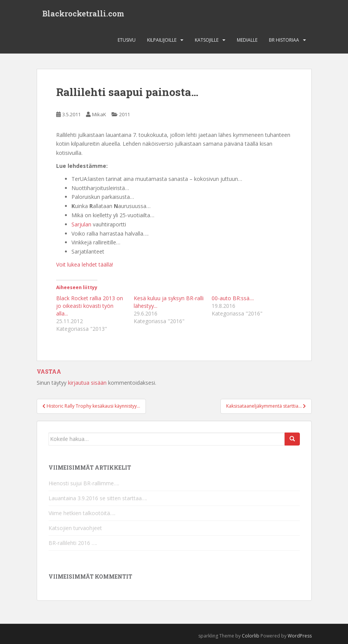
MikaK (99, 114)
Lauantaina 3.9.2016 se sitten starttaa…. (98, 498)
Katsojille (207, 40)
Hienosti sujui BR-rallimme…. (84, 483)
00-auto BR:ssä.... (233, 298)
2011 (125, 114)
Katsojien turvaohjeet (75, 528)
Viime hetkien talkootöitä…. (82, 513)
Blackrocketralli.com (83, 13)
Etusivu (127, 40)
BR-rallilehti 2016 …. (73, 543)
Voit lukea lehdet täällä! (85, 264)
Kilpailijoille (162, 40)
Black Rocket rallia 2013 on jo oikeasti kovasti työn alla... (90, 306)
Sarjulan (81, 224)
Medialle (247, 40)
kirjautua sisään (87, 383)
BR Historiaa (284, 40)
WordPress (300, 636)
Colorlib (251, 636)
